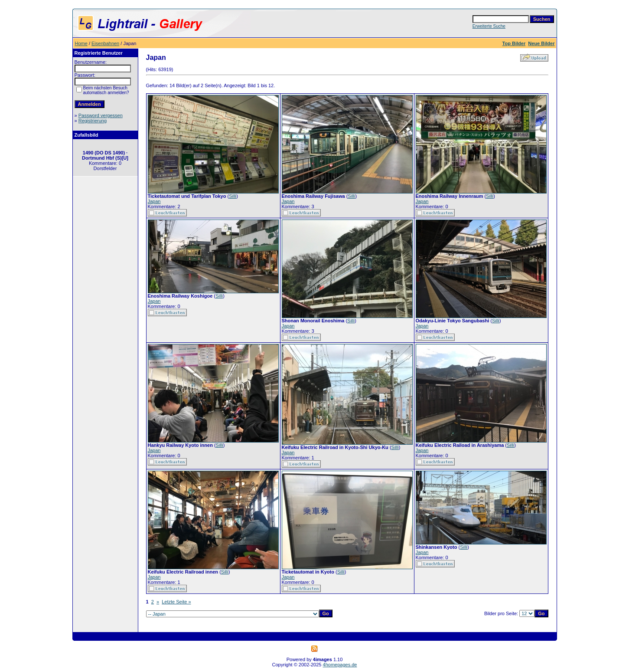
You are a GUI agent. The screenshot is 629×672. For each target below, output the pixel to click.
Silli (233, 196)
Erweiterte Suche (489, 26)
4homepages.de (340, 665)
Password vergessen (101, 115)
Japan (154, 201)
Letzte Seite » (176, 602)
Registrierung (93, 121)
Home (81, 43)
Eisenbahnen (105, 43)
